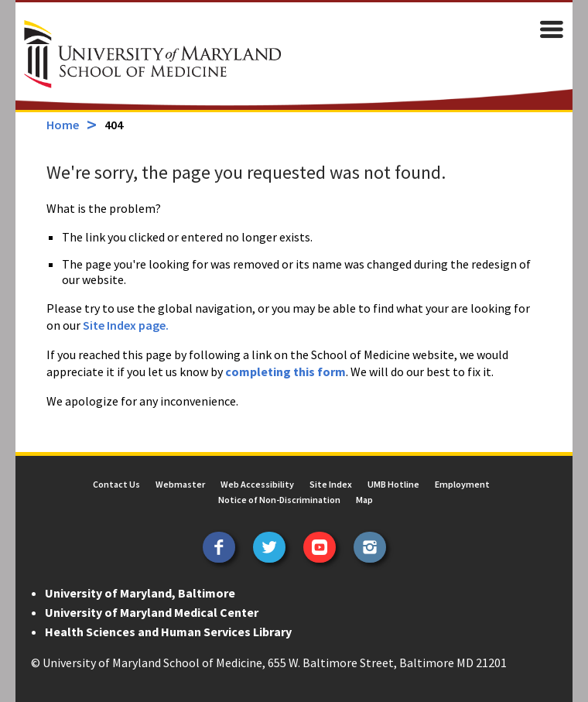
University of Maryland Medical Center (152, 612)
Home (63, 125)
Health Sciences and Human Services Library (168, 632)
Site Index (331, 484)
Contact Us (116, 484)
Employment (462, 484)
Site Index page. (126, 325)
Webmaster (180, 484)
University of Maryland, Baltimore (140, 593)
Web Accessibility (257, 484)
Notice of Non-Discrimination (279, 500)
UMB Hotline (393, 484)
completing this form (285, 372)
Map (364, 500)
